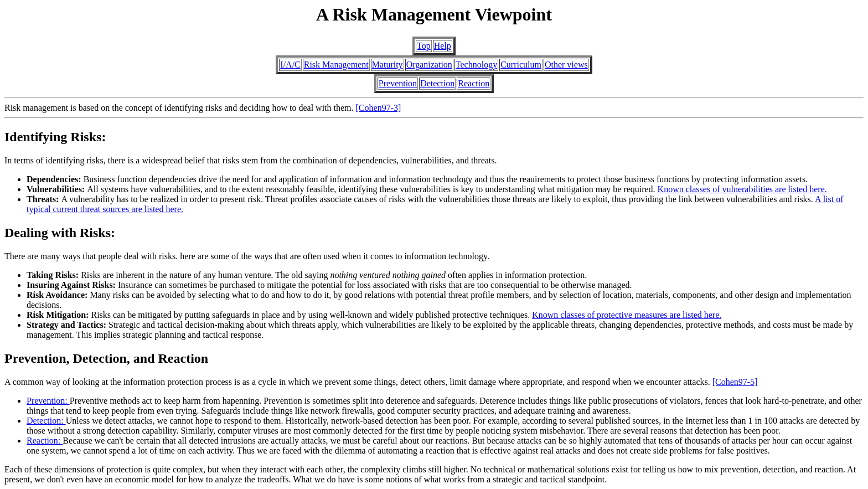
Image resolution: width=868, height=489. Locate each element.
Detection (437, 83)
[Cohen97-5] (735, 382)
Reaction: (45, 441)
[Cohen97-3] (379, 108)
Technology (476, 65)
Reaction (474, 83)
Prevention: (48, 401)
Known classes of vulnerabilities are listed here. (742, 189)
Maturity (387, 65)
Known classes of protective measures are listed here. (627, 315)
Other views (566, 65)
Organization (429, 65)
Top (424, 46)
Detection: (46, 421)
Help (443, 46)
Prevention (398, 83)
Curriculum (521, 65)
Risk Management (336, 65)
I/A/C (290, 65)
